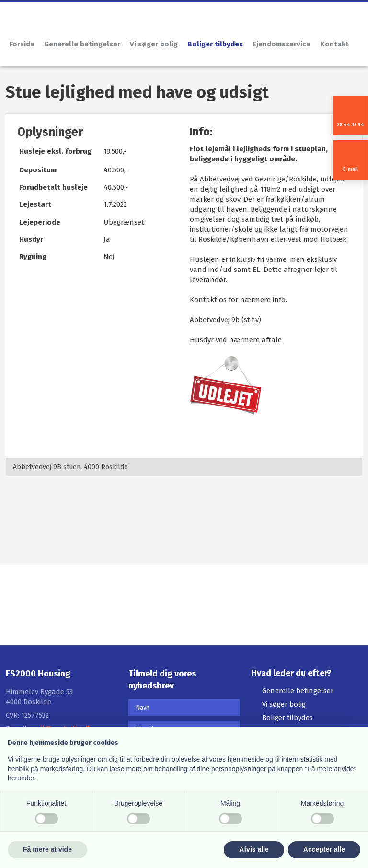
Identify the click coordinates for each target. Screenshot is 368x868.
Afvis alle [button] (254, 849)
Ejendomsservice (282, 44)
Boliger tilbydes (215, 44)
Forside (22, 44)
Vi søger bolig (154, 44)
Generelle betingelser (82, 44)
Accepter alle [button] (324, 849)
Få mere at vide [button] (47, 849)
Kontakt (334, 44)
